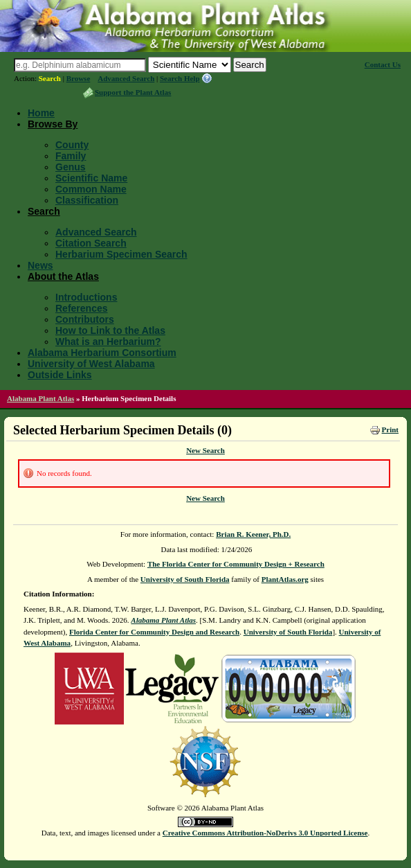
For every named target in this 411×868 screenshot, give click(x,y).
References (82, 308)
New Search (205, 450)
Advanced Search (126, 78)
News (40, 265)
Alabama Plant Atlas (40, 398)
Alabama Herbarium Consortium (102, 353)
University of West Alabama (91, 364)
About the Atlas (63, 276)
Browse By (53, 124)
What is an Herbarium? (108, 342)
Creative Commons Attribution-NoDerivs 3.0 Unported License (265, 833)
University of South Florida (185, 579)
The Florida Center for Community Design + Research (236, 564)
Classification (87, 200)
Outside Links (60, 375)
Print (390, 429)
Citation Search (91, 243)
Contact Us (383, 64)
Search (50, 78)
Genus (71, 167)
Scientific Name (91, 178)
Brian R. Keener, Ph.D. (253, 534)
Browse (79, 78)
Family (71, 156)
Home (41, 113)
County (72, 145)
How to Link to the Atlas (110, 330)
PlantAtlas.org (285, 579)
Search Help (180, 78)
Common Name (91, 189)
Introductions (86, 297)
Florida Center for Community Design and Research (154, 632)
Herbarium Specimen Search (121, 254)
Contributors (85, 319)
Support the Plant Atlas (133, 92)
